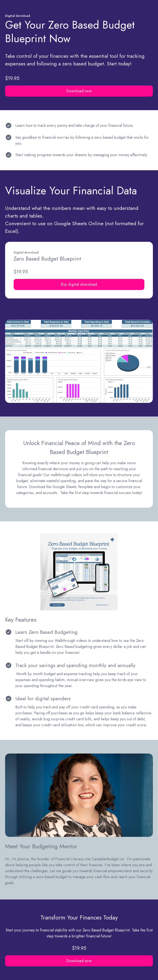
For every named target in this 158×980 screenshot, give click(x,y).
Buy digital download (79, 284)
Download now (79, 91)
